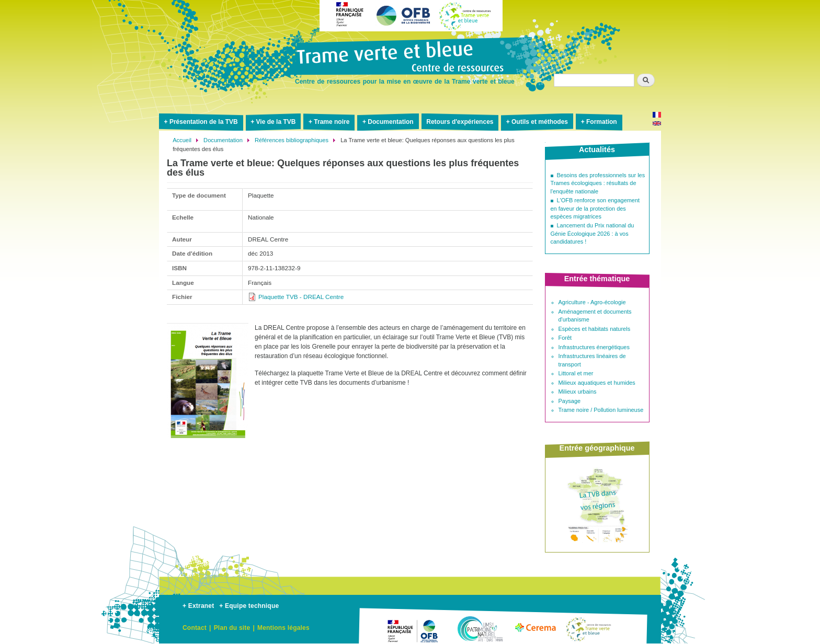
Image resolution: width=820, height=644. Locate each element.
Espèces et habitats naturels (595, 329)
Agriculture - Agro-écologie (592, 302)
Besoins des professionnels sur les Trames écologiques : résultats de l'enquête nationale (598, 183)
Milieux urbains (578, 392)
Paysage (570, 401)
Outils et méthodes (540, 122)
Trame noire (332, 122)
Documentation (390, 122)
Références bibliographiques (292, 140)
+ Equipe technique (249, 606)
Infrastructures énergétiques (594, 347)
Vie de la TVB (276, 122)
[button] (208, 442)
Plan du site (232, 628)
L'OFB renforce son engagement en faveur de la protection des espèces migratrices (595, 208)
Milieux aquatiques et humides (597, 383)
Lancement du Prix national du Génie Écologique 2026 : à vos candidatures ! (593, 233)
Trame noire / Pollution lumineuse (601, 410)
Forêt (565, 338)
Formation (602, 122)
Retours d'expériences (460, 122)
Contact (195, 628)
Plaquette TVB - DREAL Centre (301, 297)
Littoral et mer (576, 373)
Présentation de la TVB (204, 122)
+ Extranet (198, 606)
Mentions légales (283, 628)
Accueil (182, 140)
